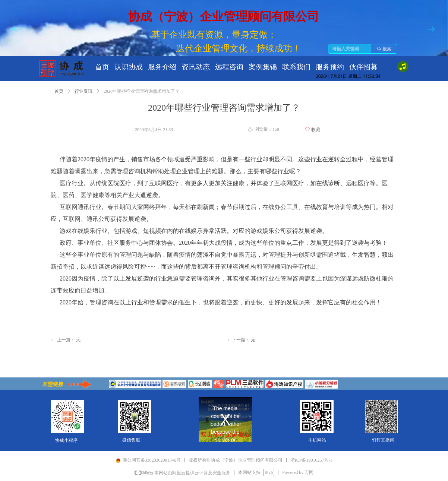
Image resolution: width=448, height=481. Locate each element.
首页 (59, 91)
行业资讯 (83, 91)
